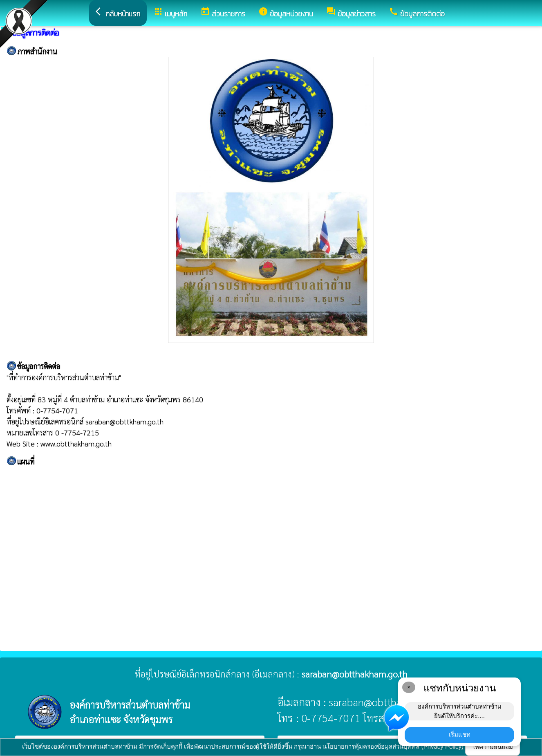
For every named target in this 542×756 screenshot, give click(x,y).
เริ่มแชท (460, 735)
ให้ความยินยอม (493, 747)
